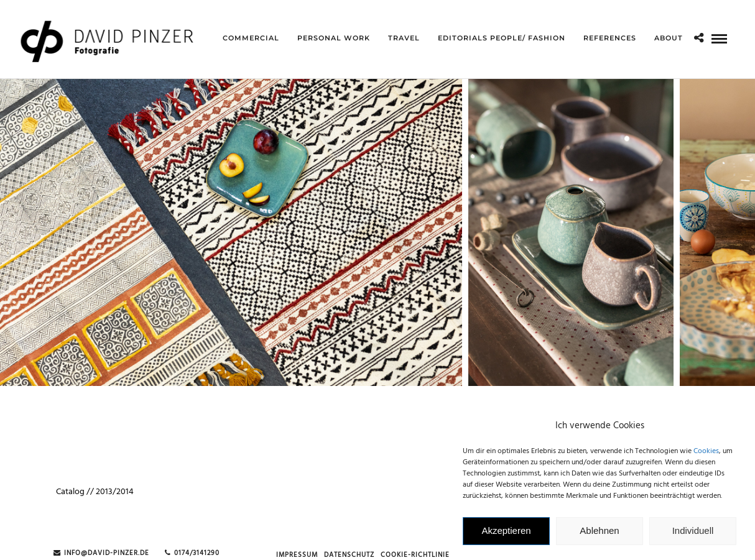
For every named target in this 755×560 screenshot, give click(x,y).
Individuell (693, 535)
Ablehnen (599, 535)
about (669, 38)
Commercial (251, 38)
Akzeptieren (506, 535)
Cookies (706, 455)
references (610, 38)
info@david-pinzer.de (101, 553)
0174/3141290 (192, 553)
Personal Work (334, 38)
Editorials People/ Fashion (502, 38)
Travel (404, 38)
